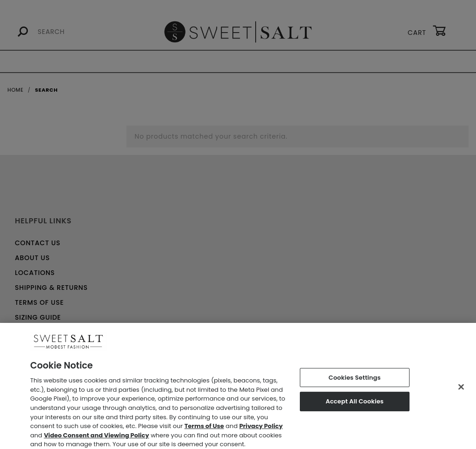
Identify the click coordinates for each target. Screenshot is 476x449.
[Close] (461, 390)
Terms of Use (204, 430)
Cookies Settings (355, 381)
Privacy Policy (261, 430)
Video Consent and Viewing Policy (96, 439)
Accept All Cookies (354, 405)
